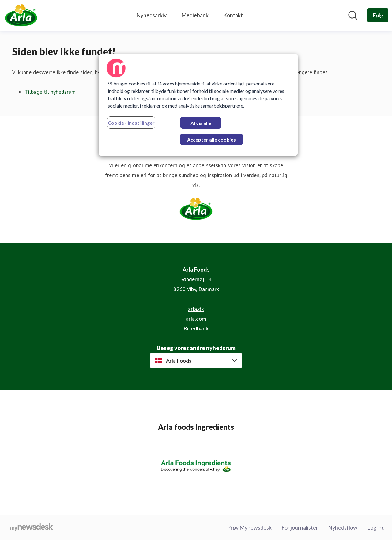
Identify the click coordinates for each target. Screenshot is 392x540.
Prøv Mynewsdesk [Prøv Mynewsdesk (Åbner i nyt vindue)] (249, 527)
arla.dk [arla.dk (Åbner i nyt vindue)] (196, 309)
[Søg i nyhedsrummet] (353, 15)
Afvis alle (201, 123)
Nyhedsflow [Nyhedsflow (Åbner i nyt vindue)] (343, 527)
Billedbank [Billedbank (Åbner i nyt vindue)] (196, 328)
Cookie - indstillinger (131, 123)
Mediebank (195, 15)
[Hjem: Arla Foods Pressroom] (21, 15)
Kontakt (233, 15)
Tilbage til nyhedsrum (50, 92)
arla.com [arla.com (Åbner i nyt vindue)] (196, 319)
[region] (198, 105)
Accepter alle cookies (211, 140)
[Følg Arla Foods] (378, 15)
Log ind (376, 527)
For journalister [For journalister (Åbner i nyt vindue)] (300, 527)
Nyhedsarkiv (151, 15)
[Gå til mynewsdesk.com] (32, 528)
